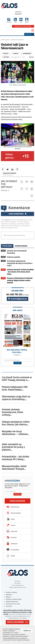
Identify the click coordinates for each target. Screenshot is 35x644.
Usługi (10, 525)
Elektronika (12, 550)
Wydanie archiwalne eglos (14, 599)
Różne (10, 556)
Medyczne (11, 531)
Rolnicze (11, 537)
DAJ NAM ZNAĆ (18, 291)
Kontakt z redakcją (11, 592)
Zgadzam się (28, 630)
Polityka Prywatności (12, 602)
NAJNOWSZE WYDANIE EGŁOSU (23, 26)
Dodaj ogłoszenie (17, 501)
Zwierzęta (12, 544)
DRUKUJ (32, 57)
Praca (10, 519)
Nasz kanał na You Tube (13, 604)
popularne (7, 246)
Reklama (8, 597)
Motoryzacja (12, 507)
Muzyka (5, 53)
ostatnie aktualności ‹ (8, 175)
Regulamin (9, 595)
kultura (5, 57)
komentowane (21, 246)
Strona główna (5, 40)
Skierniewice (26, 53)
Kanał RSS (9, 606)
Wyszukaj (29, 34)
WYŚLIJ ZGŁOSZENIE (15, 622)
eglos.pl (18, 12)
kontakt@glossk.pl (17, 299)
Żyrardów (18, 14)
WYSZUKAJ (17, 363)
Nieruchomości (13, 513)
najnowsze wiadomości (17, 40)
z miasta (15, 53)
